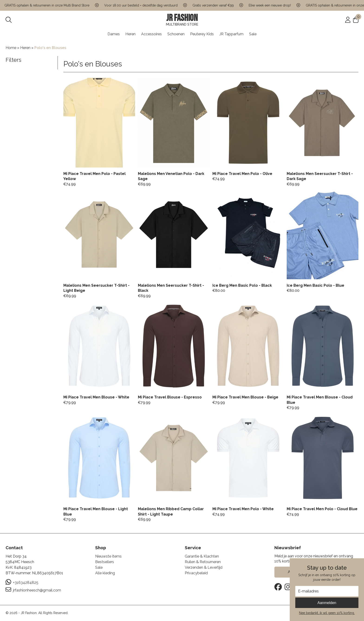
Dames (114, 34)
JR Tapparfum (231, 34)
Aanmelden (327, 603)
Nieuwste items (108, 556)
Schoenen (176, 34)
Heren (130, 34)
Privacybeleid (196, 573)
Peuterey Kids (202, 34)
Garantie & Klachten (202, 556)
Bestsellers (105, 562)
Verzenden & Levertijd (204, 567)
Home (11, 48)
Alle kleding (105, 573)
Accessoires (151, 34)
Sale (253, 34)
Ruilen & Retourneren (203, 562)
